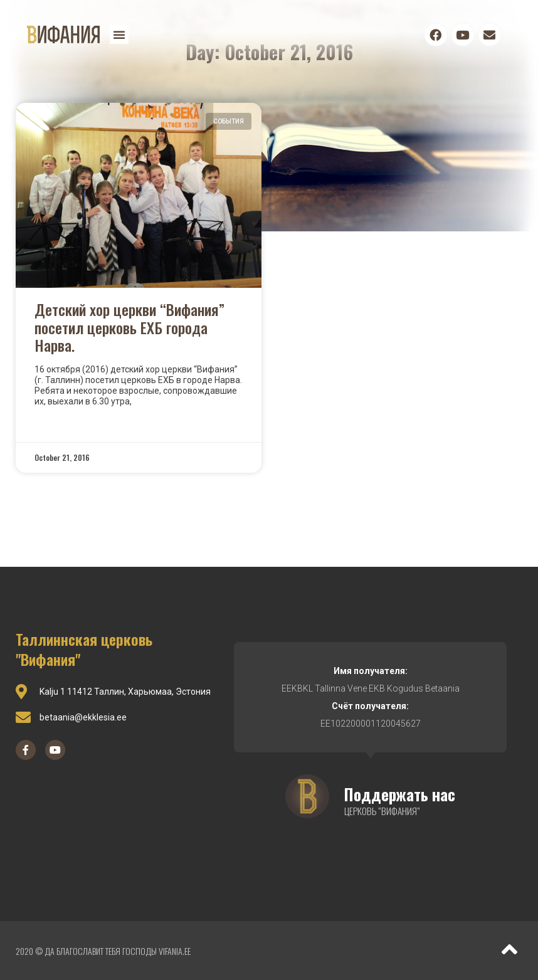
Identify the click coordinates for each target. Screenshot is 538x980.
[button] (119, 34)
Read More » (62, 423)
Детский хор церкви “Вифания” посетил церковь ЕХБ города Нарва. (129, 327)
